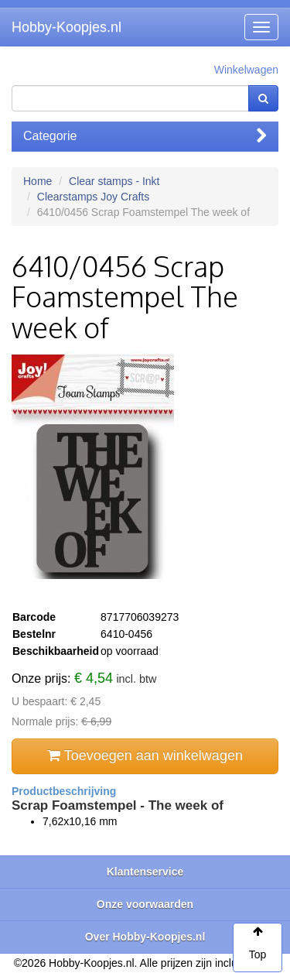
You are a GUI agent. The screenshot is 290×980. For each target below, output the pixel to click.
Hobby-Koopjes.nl (67, 27)
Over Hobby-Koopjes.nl (145, 937)
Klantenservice (145, 872)
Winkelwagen (246, 70)
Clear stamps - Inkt (114, 181)
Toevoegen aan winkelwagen (145, 756)
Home (38, 181)
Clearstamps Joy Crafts (93, 197)
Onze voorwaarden (145, 904)
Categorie (145, 136)
